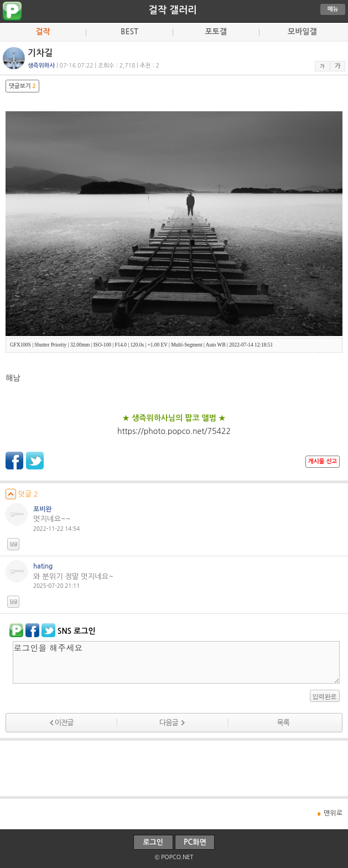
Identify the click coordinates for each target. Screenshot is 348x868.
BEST (129, 32)
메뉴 (333, 9)
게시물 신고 (323, 461)
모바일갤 (302, 32)
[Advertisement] (174, 768)
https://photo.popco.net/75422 (174, 431)
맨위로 (333, 813)
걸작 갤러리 (172, 10)
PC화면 (195, 842)
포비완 (43, 509)
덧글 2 (22, 494)
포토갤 (215, 32)
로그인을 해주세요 (176, 662)
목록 (283, 723)
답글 (13, 544)
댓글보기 (22, 86)
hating (43, 566)
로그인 (153, 842)
